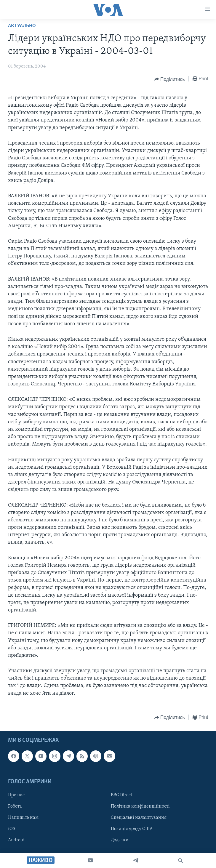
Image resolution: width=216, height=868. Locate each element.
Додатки (120, 840)
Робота (15, 806)
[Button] (170, 79)
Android (16, 840)
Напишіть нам (23, 818)
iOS (12, 829)
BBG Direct (121, 795)
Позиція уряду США (132, 829)
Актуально (22, 26)
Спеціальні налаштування (139, 818)
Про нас (16, 795)
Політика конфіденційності (140, 806)
